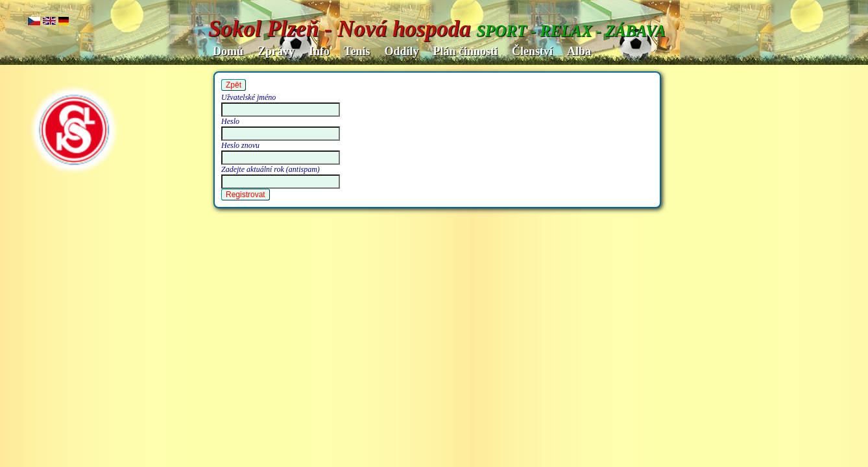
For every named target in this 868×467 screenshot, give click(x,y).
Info (319, 51)
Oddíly (401, 51)
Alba (579, 51)
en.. (49, 22)
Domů (228, 51)
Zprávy (276, 51)
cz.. (34, 22)
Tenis (357, 51)
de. (64, 22)
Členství (532, 51)
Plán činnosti (465, 51)
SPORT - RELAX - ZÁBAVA (571, 31)
